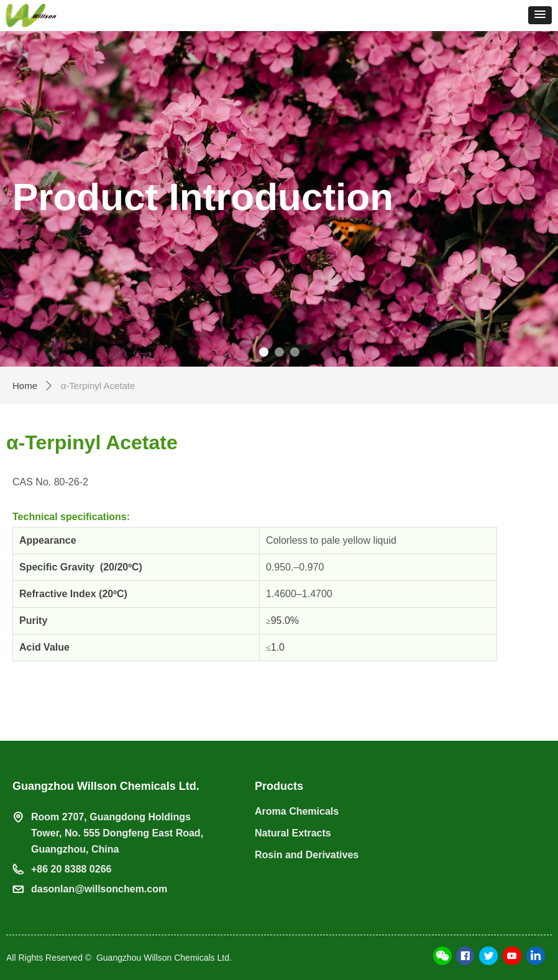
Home (25, 386)
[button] (540, 15)
